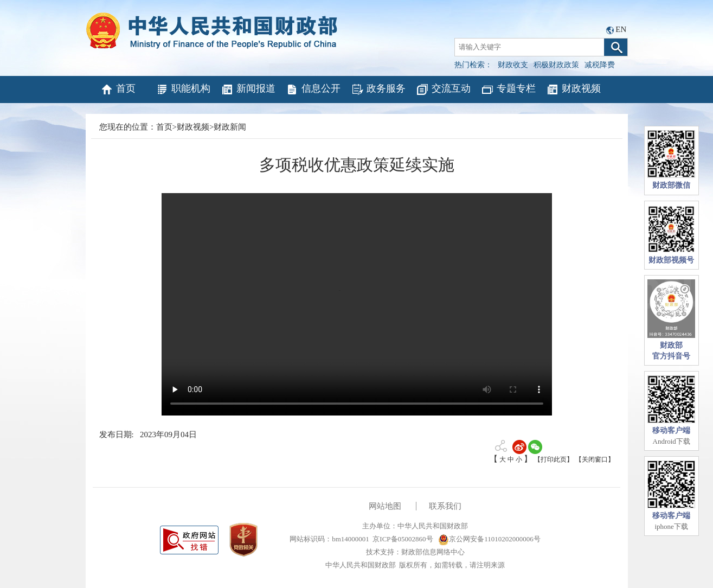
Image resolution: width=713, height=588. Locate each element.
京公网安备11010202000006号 (489, 539)
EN (621, 29)
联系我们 (445, 506)
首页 (118, 90)
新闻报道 (248, 90)
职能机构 (183, 90)
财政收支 (513, 65)
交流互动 (443, 90)
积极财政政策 (556, 65)
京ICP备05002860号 (403, 539)
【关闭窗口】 (595, 459)
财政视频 (573, 90)
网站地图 (385, 506)
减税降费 (600, 65)
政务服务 (378, 90)
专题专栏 (508, 90)
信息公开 (313, 90)
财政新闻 (230, 127)
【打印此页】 (554, 459)
